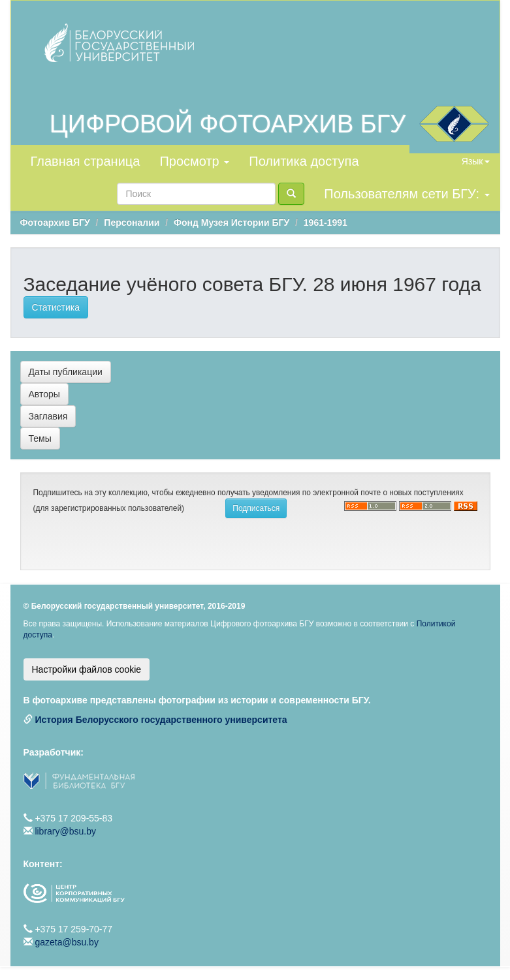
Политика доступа (304, 161)
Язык (476, 161)
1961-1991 (326, 222)
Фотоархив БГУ (55, 222)
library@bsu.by (65, 831)
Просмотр (194, 161)
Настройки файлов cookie (87, 669)
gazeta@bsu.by (67, 942)
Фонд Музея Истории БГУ (231, 222)
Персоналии (132, 222)
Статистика (56, 307)
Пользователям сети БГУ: (406, 194)
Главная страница (86, 161)
